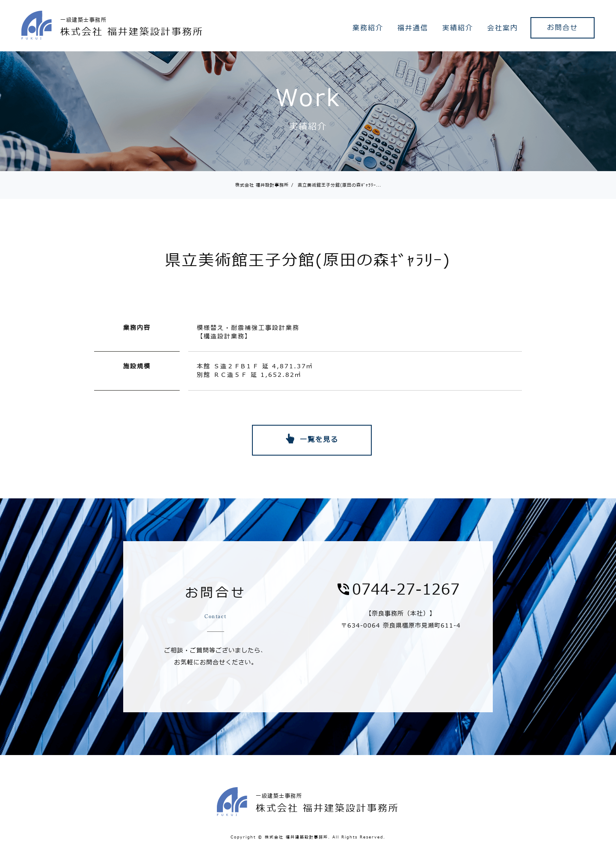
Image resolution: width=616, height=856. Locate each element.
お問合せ (563, 28)
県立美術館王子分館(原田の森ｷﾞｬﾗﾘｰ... (336, 185)
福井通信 (413, 28)
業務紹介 (368, 28)
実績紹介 (458, 28)
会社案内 (503, 28)
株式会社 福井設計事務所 (262, 185)
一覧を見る (319, 440)
